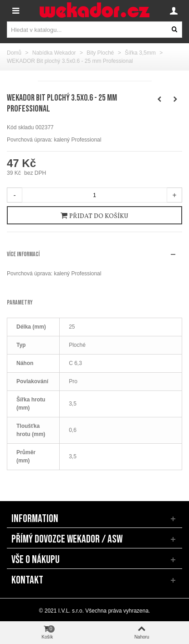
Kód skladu (20, 127)
